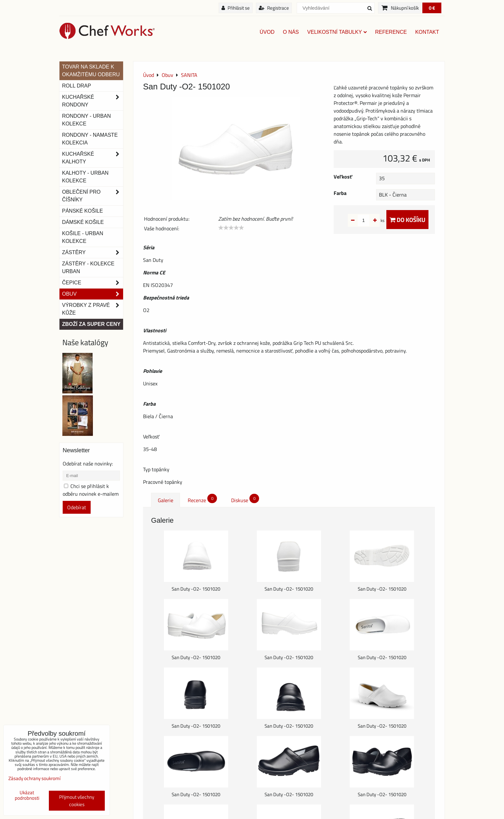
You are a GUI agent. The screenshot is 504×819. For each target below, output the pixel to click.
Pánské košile (82, 211)
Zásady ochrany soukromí (34, 778)
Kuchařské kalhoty (93, 158)
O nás (291, 32)
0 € (432, 8)
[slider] (231, 228)
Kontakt (427, 32)
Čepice (93, 283)
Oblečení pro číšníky (93, 196)
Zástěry (93, 253)
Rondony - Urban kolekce (86, 120)
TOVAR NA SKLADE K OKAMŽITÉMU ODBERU (91, 71)
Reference (391, 32)
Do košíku (407, 220)
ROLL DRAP (76, 86)
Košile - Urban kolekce (83, 237)
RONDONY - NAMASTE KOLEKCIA (90, 139)
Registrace (274, 8)
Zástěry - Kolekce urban (88, 267)
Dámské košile (83, 222)
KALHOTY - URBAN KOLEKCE (85, 177)
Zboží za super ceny (91, 324)
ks (372, 220)
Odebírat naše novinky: (88, 464)
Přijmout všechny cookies (77, 801)
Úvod (267, 32)
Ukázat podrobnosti (27, 795)
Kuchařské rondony (93, 101)
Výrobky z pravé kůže (93, 309)
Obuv (93, 294)
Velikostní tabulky (337, 32)
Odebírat (77, 507)
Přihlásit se (236, 8)
